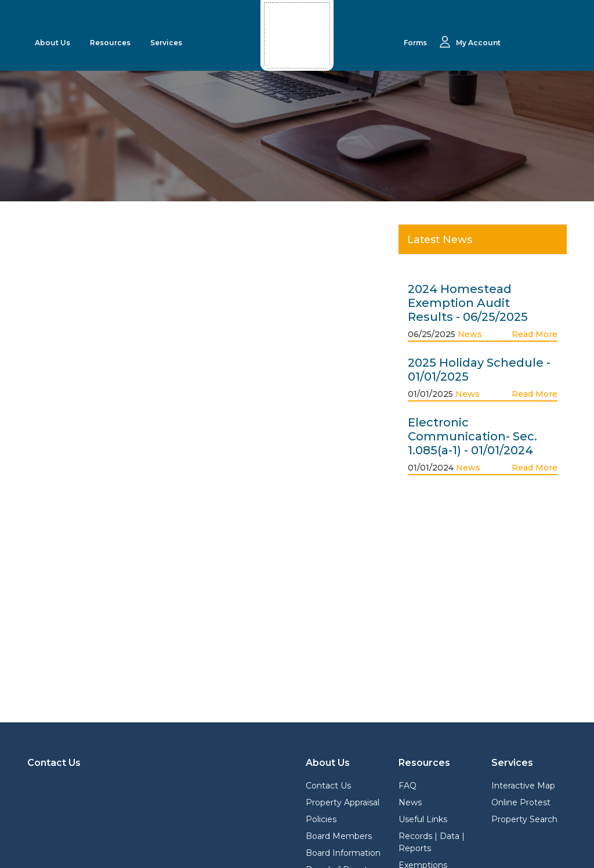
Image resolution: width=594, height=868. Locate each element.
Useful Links (423, 819)
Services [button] (167, 43)
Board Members (339, 836)
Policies (321, 819)
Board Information (343, 853)
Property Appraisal (343, 802)
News (470, 334)
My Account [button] (478, 43)
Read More (535, 334)
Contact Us (328, 786)
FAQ (408, 786)
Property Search (524, 819)
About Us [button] (53, 43)
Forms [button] (416, 43)
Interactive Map (523, 786)
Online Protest (521, 802)
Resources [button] (111, 43)
